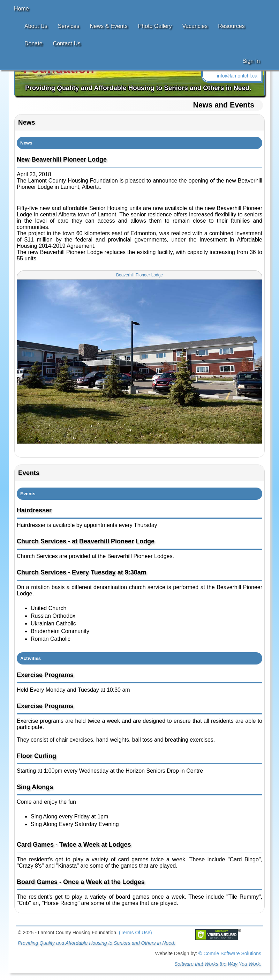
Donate (33, 43)
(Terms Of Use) (135, 933)
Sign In (251, 61)
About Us (36, 26)
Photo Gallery (155, 26)
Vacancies (195, 26)
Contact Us (67, 43)
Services (69, 26)
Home (21, 9)
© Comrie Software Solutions (230, 953)
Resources (231, 26)
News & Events (108, 26)
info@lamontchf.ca (237, 76)
